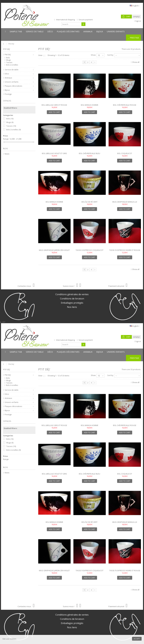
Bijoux (7, 90)
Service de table (12, 70)
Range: (6, 139)
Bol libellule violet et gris (54, 153)
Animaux (8, 78)
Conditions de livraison (72, 299)
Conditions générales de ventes (72, 294)
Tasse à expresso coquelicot (90, 250)
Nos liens (72, 307)
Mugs (9, 60)
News (7, 154)
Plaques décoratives (13, 86)
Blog (5, 148)
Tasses (9, 62)
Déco (7, 74)
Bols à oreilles (12, 65)
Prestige (8, 94)
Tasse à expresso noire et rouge (125, 250)
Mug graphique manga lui (125, 202)
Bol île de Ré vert (90, 202)
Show (93, 55)
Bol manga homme (90, 105)
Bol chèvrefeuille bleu (90, 153)
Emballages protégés (72, 303)
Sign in (138, 21)
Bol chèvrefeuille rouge (125, 105)
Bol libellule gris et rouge (54, 105)
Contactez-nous (26, 286)
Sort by (110, 55)
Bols (8, 58)
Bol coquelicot (125, 153)
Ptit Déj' (8, 55)
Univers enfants (12, 82)
